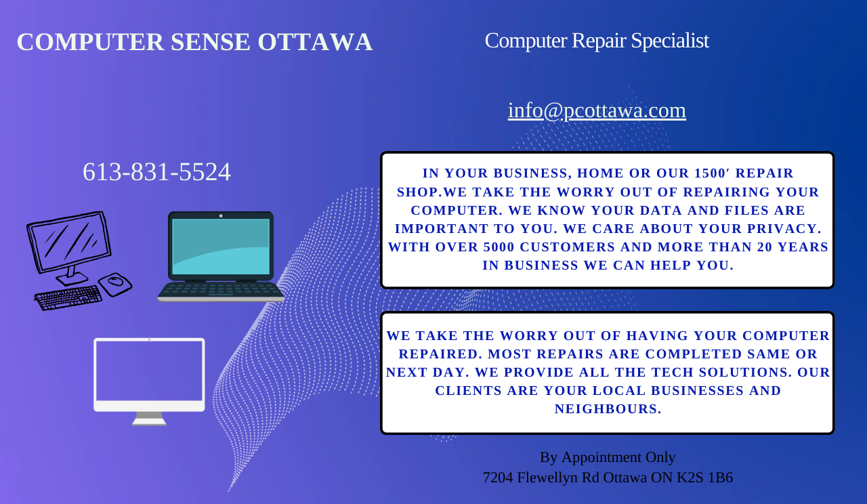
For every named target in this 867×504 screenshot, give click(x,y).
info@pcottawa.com (597, 110)
